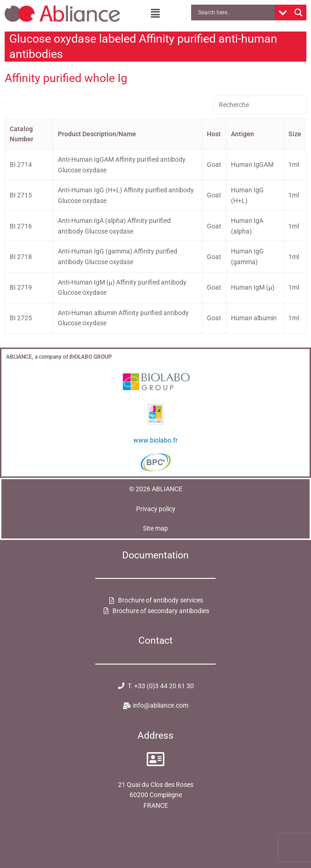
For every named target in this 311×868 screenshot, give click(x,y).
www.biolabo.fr (155, 440)
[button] (155, 13)
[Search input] (235, 13)
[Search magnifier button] (299, 13)
